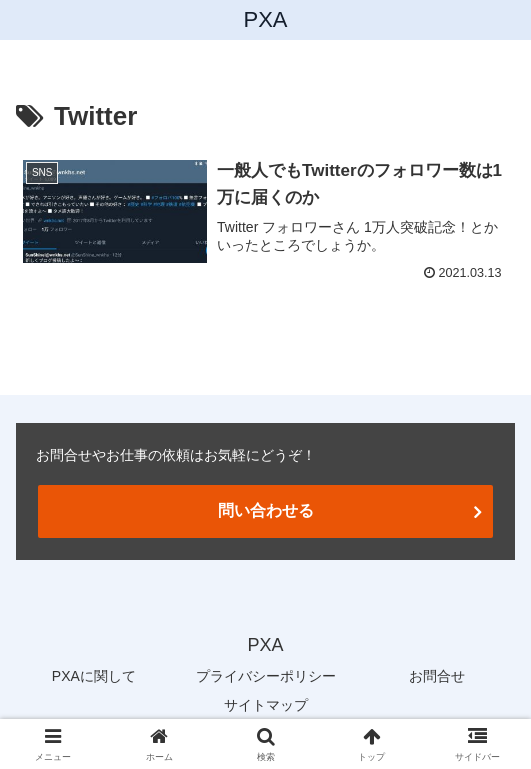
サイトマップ (266, 705)
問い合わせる (266, 510)
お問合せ (437, 676)
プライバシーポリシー (266, 676)
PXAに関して (94, 676)
